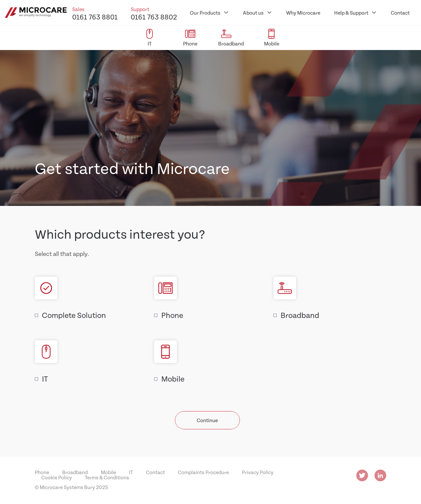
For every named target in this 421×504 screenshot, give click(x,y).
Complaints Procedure (203, 472)
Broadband (300, 315)
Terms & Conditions (107, 477)
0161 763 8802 (154, 17)
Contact (400, 13)
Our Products (205, 13)
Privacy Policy (258, 472)
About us (253, 13)
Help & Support (351, 13)
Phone (172, 315)
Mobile (173, 378)
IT (45, 378)
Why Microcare (303, 13)
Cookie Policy (57, 477)
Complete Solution (74, 315)
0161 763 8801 (95, 17)
